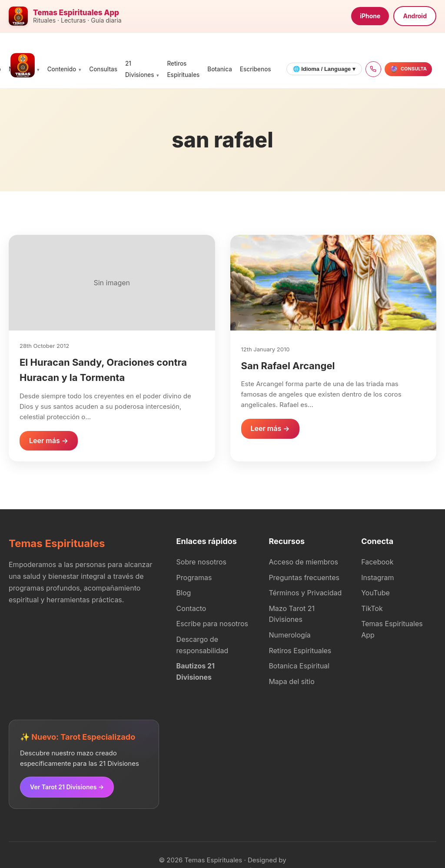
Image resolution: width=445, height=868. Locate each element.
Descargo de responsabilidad (203, 645)
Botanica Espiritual (299, 666)
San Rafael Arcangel (288, 366)
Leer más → (49, 441)
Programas (194, 578)
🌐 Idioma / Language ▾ (324, 69)
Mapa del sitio (291, 681)
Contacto (191, 608)
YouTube (375, 593)
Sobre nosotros (201, 562)
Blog (184, 593)
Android (415, 16)
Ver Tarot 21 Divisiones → (67, 787)
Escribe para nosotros (212, 624)
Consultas (103, 69)
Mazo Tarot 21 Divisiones (292, 614)
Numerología (289, 635)
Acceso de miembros (303, 562)
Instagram (377, 578)
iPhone (370, 16)
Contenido (62, 69)
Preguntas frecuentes (304, 578)
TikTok (372, 608)
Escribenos (256, 69)
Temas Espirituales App (392, 629)
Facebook (377, 562)
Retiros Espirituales (300, 651)
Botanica (219, 69)
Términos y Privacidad (305, 593)
